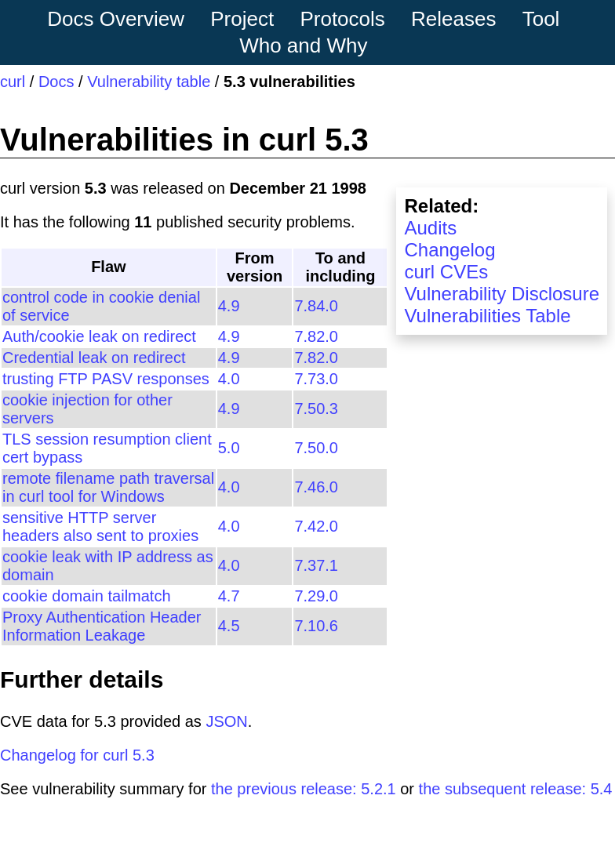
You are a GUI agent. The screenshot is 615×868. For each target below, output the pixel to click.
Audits (430, 228)
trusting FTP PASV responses (106, 379)
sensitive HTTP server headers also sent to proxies (100, 527)
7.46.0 (316, 487)
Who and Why (303, 45)
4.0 (229, 379)
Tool (541, 19)
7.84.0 (316, 306)
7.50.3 (316, 409)
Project (242, 19)
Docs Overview (116, 19)
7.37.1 (316, 565)
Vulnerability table (149, 82)
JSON (226, 721)
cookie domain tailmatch (87, 596)
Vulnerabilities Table (487, 316)
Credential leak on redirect (94, 358)
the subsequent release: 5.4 (516, 789)
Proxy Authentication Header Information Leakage (102, 626)
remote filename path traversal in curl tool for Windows (108, 487)
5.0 (229, 448)
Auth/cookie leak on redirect (99, 336)
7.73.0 (316, 379)
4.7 (229, 596)
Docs (56, 82)
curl (13, 82)
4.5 (229, 626)
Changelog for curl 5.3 (77, 755)
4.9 (229, 306)
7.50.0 (316, 448)
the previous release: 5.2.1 (304, 789)
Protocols (342, 19)
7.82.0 (316, 336)
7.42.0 (316, 526)
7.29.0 (316, 596)
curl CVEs (446, 272)
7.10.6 (316, 626)
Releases (453, 19)
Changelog (449, 250)
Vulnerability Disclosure (502, 294)
